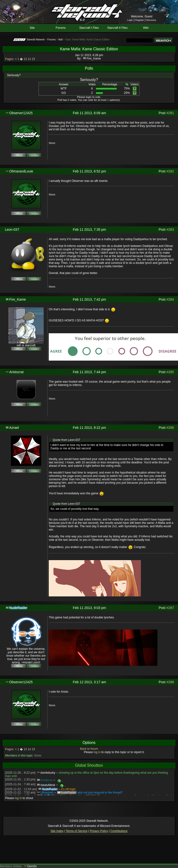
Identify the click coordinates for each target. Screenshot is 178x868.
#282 (170, 171)
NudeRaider (18, 608)
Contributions (119, 831)
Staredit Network (36, 40)
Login (130, 20)
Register (140, 20)
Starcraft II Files (117, 28)
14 (29, 59)
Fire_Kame (94, 59)
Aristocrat (16, 372)
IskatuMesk (48, 785)
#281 (170, 113)
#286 (170, 428)
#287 (170, 608)
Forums (61, 28)
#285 (170, 372)
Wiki (146, 28)
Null (61, 40)
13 (25, 59)
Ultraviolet (47, 793)
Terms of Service (77, 831)
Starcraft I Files (89, 28)
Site (32, 28)
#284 (170, 299)
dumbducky (48, 773)
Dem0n (32, 866)
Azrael (14, 428)
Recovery (151, 20)
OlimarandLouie (21, 171)
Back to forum (89, 749)
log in (97, 752)
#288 (170, 682)
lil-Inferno (46, 780)
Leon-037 (12, 230)
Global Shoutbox (89, 765)
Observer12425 (21, 113)
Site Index (57, 831)
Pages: (10, 59)
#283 (170, 230)
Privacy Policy (99, 831)
